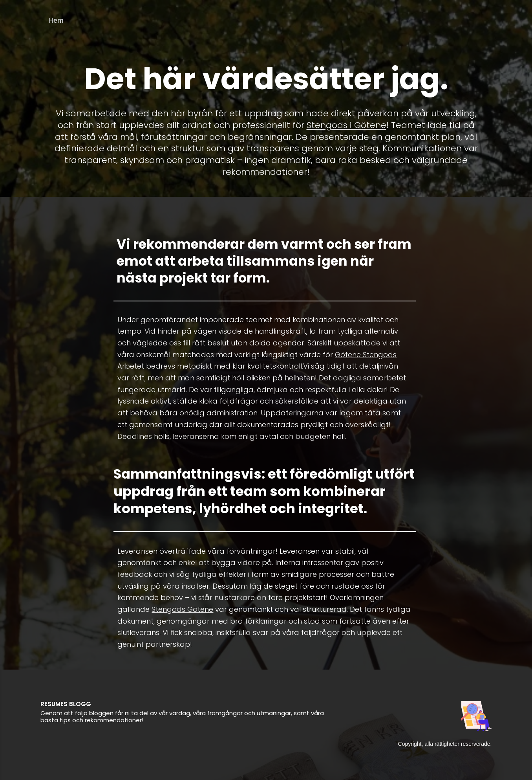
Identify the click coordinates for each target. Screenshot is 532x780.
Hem (56, 20)
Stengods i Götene (346, 125)
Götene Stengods (366, 355)
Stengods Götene (182, 609)
